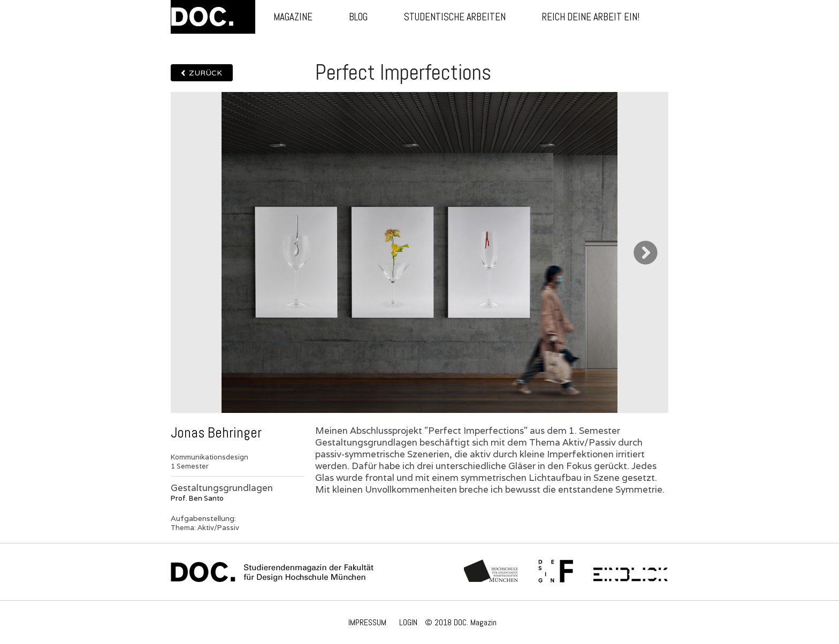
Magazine (293, 17)
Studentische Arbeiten (455, 17)
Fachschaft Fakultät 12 (556, 572)
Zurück (205, 73)
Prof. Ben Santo (197, 498)
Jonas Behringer (216, 433)
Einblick (631, 572)
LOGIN (408, 622)
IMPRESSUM (367, 622)
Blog (358, 17)
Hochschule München (491, 572)
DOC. (213, 17)
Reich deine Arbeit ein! (591, 17)
